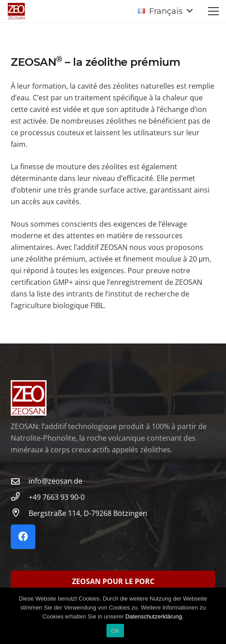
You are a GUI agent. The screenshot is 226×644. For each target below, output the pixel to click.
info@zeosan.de (55, 481)
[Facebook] (23, 537)
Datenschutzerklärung (154, 616)
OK (115, 631)
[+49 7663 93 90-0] (20, 497)
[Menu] (213, 11)
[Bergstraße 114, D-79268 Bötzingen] (20, 513)
